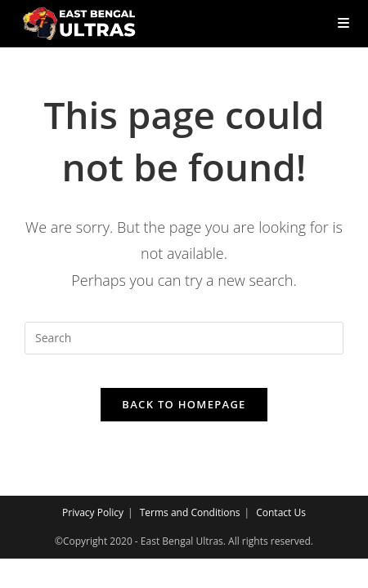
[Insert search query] (184, 338)
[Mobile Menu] (337, 23)
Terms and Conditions (190, 512)
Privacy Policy (93, 512)
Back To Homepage (184, 404)
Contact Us (281, 512)
